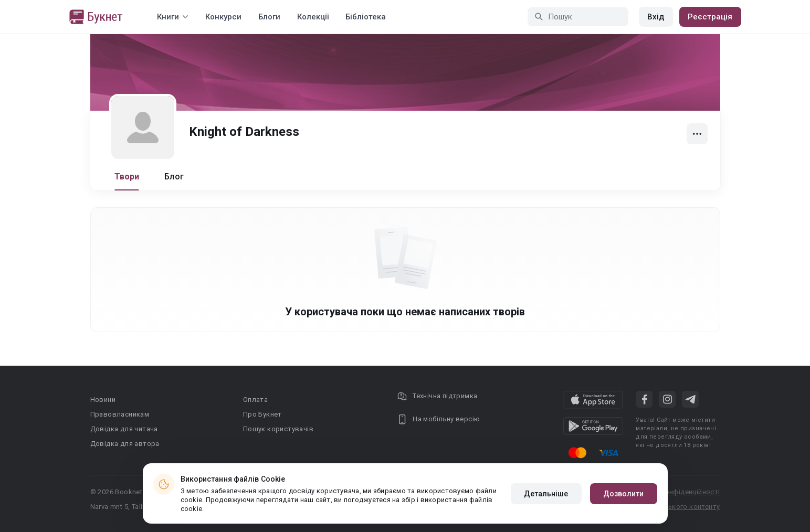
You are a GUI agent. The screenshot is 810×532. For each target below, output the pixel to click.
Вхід (656, 17)
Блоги (269, 17)
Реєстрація (710, 17)
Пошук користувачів (278, 429)
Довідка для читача (124, 429)
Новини (103, 400)
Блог (174, 177)
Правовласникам (120, 414)
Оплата (255, 400)
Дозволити (624, 494)
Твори (127, 177)
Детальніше (546, 494)
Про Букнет (262, 414)
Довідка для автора (125, 444)
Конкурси (223, 17)
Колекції (313, 17)
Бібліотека (366, 17)
